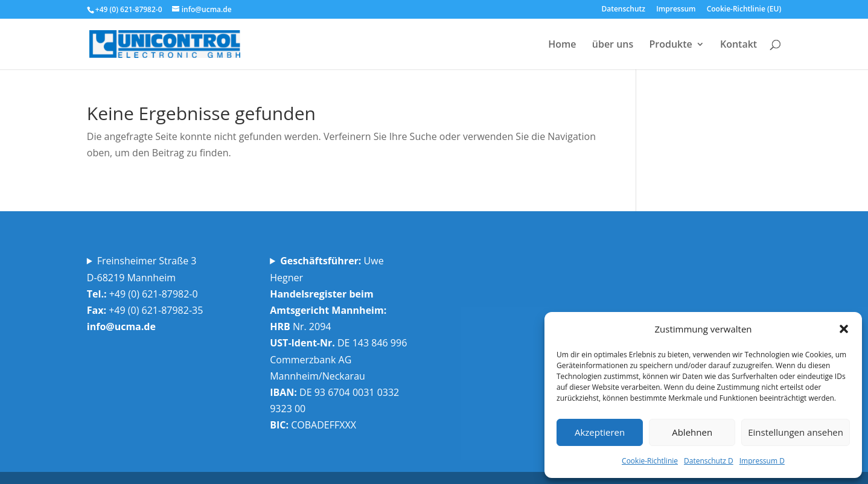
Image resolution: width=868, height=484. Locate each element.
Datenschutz (623, 10)
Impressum (676, 10)
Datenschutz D (709, 461)
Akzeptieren (600, 432)
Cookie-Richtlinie (650, 461)
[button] (844, 329)
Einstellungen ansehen (796, 432)
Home (562, 45)
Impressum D (762, 461)
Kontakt (739, 45)
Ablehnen (692, 432)
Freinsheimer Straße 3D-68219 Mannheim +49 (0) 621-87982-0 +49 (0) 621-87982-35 (146, 294)
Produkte (670, 45)
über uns (613, 45)
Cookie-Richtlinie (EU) (744, 10)
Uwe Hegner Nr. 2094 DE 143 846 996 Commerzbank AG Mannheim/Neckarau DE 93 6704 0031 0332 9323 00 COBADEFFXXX (340, 343)
